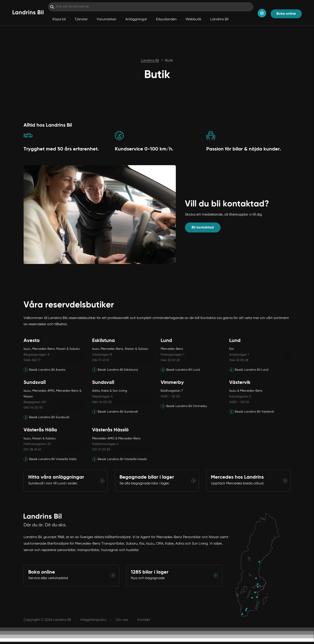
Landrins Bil (219, 19)
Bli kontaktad (203, 228)
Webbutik (193, 19)
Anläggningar (136, 19)
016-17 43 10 (101, 360)
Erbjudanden (166, 19)
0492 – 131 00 (170, 397)
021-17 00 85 (101, 450)
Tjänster (81, 19)
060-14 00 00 (102, 402)
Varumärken (106, 19)
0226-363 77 (32, 360)
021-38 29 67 (32, 450)
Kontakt (144, 620)
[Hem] (28, 13)
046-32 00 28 (170, 360)
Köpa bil (59, 19)
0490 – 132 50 (239, 402)
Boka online (286, 14)
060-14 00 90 (33, 408)
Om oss (122, 620)
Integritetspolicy (93, 620)
